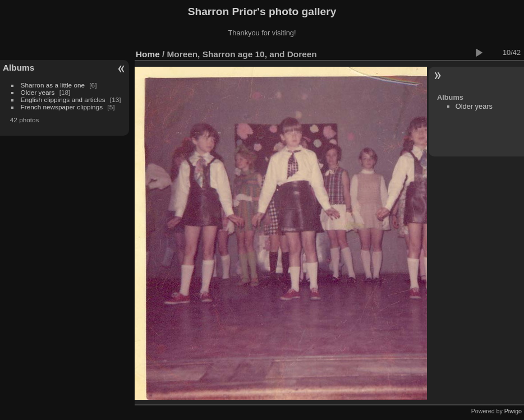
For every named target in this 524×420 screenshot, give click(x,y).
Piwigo (513, 411)
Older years (38, 92)
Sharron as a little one (53, 85)
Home (148, 54)
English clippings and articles (63, 100)
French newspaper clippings (62, 107)
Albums (19, 68)
